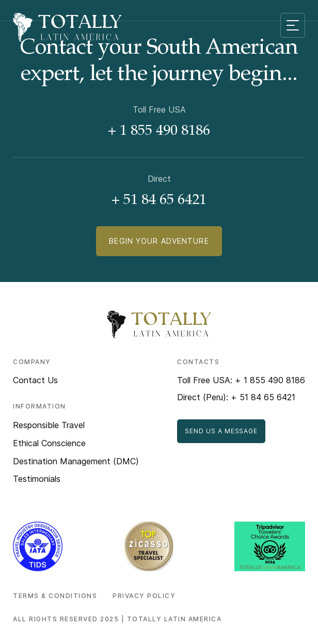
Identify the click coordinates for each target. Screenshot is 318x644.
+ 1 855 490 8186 (159, 132)
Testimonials (37, 479)
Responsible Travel (49, 425)
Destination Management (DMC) (76, 461)
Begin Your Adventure (159, 241)
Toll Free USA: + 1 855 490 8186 (241, 380)
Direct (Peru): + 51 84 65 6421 (236, 397)
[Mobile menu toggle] (293, 25)
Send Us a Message (221, 431)
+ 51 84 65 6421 (159, 201)
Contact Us (35, 380)
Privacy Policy (144, 596)
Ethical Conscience (49, 443)
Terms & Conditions (55, 596)
